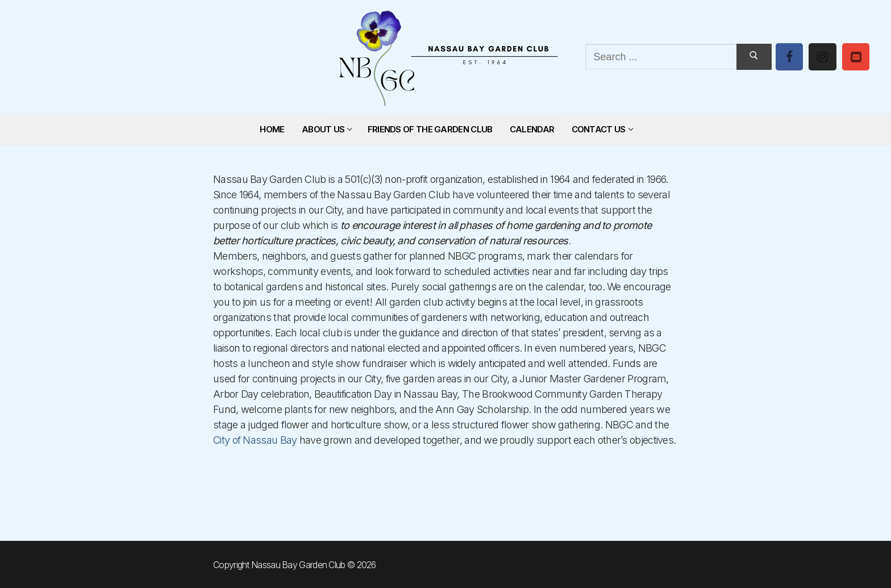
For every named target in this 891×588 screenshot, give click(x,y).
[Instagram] (822, 57)
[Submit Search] (754, 57)
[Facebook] (789, 57)
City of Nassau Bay (255, 440)
